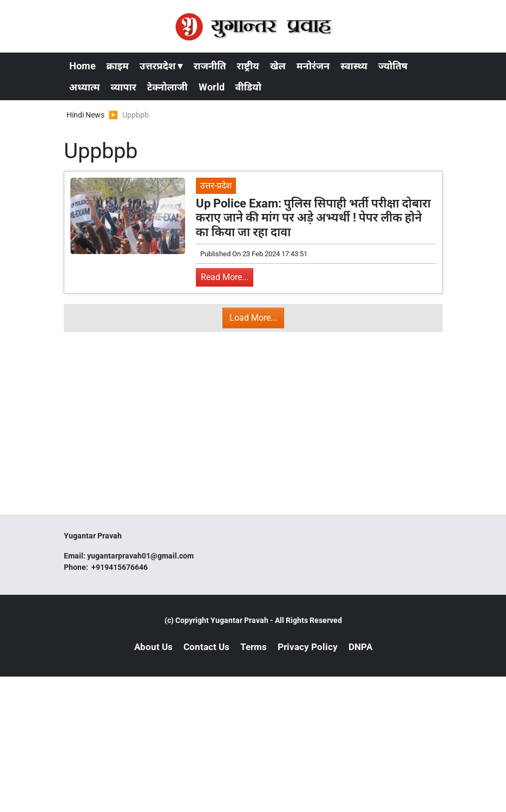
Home (83, 66)
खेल (278, 66)
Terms (254, 647)
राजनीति (209, 66)
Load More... (253, 318)
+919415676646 (120, 567)
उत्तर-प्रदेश (216, 186)
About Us (153, 647)
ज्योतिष (393, 66)
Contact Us (206, 647)
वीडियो (248, 87)
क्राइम (118, 66)
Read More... (225, 277)
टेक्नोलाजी (167, 87)
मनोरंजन (313, 66)
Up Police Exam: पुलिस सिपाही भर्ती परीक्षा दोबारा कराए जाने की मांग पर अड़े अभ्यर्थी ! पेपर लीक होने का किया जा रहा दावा (313, 218)
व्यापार (124, 87)
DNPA (360, 647)
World (212, 87)
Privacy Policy (308, 647)
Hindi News (86, 115)
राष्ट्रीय (248, 66)
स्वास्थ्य (354, 66)
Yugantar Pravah (239, 620)
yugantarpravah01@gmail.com (140, 556)
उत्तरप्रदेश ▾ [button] (161, 66)
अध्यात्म (85, 87)
